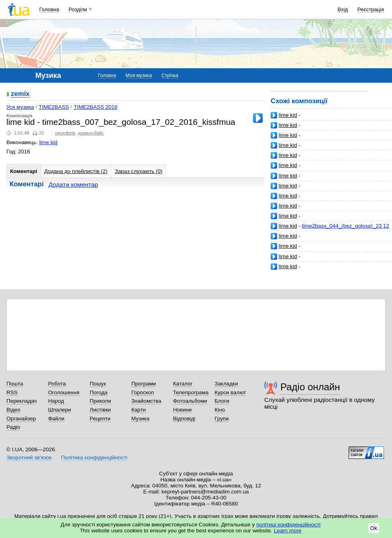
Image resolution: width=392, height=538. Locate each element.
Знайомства (146, 401)
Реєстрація (371, 9)
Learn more (288, 531)
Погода (98, 392)
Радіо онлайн (310, 387)
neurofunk (65, 133)
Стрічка (170, 75)
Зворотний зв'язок (29, 458)
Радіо (13, 427)
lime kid (288, 115)
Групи (222, 419)
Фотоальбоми (190, 401)
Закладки (226, 384)
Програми (144, 384)
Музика (140, 419)
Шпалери (60, 410)
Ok (374, 528)
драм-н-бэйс (91, 133)
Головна (49, 9)
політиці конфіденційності (288, 525)
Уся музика (20, 107)
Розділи (78, 9)
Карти (139, 410)
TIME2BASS (54, 107)
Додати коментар (73, 184)
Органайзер (21, 419)
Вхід (343, 9)
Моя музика (139, 75)
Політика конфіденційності (94, 458)
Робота (57, 384)
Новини (183, 410)
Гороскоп (143, 392)
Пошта (15, 384)
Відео (13, 410)
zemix (20, 94)
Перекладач (21, 401)
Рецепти (100, 419)
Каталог (183, 384)
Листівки (100, 410)
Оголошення (64, 392)
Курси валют (230, 392)
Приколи (100, 401)
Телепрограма (191, 392)
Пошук (98, 384)
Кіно (220, 410)
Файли (56, 419)
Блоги (222, 401)
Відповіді (184, 419)
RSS (12, 392)
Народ (56, 401)
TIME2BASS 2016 (95, 107)
